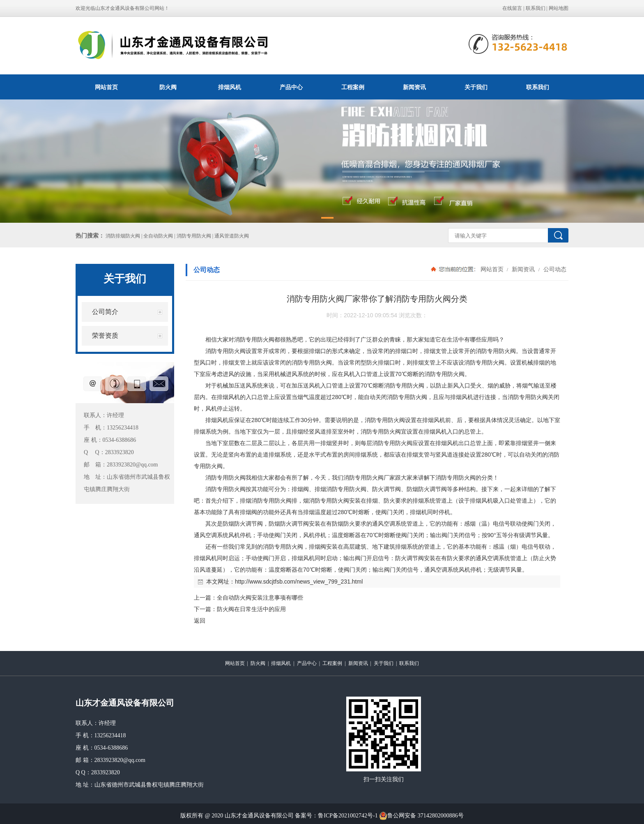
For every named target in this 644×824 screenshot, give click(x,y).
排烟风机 (230, 87)
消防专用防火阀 (254, 339)
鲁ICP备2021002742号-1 (348, 816)
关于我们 (476, 87)
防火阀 (168, 87)
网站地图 (559, 8)
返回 (200, 621)
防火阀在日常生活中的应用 (251, 609)
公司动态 (554, 269)
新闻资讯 (414, 87)
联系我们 (536, 8)
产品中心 (291, 87)
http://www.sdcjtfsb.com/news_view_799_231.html (299, 582)
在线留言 (512, 8)
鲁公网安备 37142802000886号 (421, 816)
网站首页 (106, 87)
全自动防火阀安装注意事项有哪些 (260, 598)
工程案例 (353, 87)
